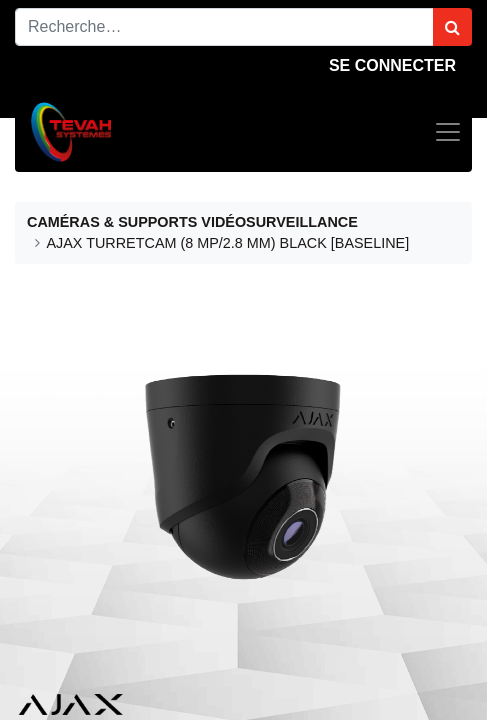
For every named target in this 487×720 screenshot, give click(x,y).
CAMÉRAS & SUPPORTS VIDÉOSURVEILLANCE (192, 222)
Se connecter (392, 65)
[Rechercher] (452, 27)
